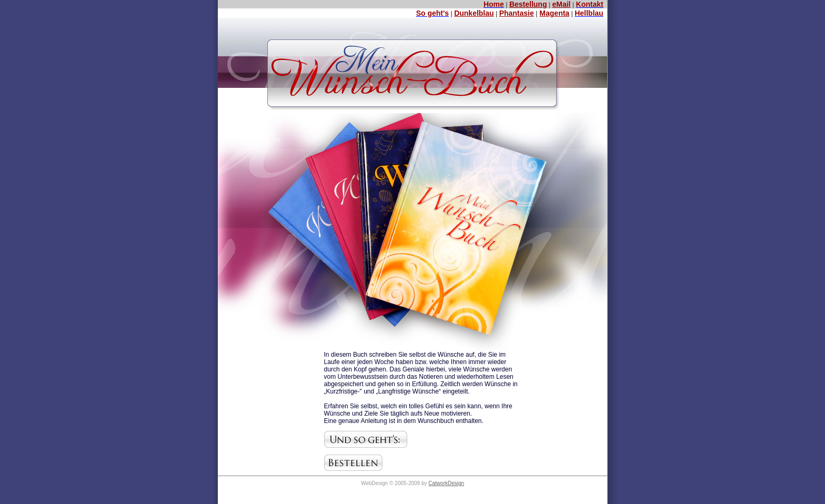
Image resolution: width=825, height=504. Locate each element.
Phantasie (517, 13)
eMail (561, 4)
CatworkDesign (446, 483)
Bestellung (528, 4)
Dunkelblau (474, 13)
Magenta (554, 13)
